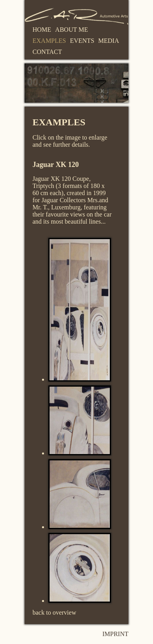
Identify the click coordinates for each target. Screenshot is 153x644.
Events (82, 41)
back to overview (54, 612)
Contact (47, 52)
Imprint (115, 634)
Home (42, 30)
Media (109, 41)
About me (72, 30)
